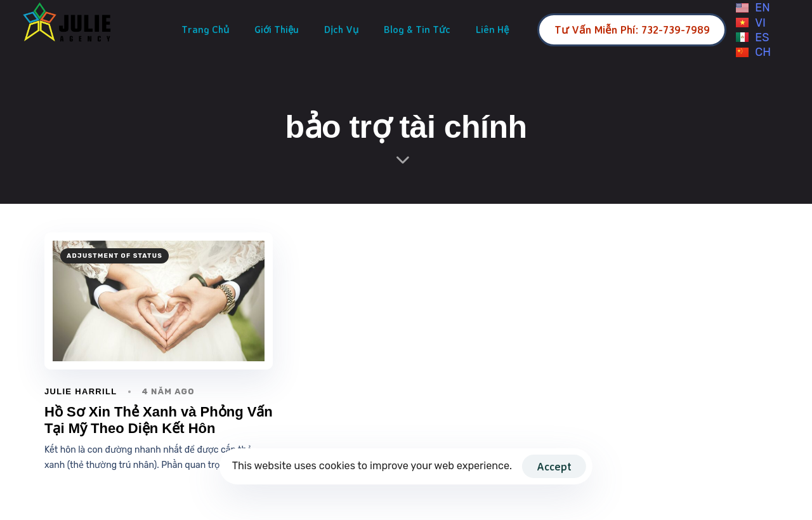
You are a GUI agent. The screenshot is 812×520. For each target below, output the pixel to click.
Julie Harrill (81, 391)
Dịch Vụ (341, 30)
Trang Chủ (205, 30)
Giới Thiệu (277, 30)
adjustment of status (115, 256)
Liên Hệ (492, 30)
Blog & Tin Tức (417, 30)
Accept (554, 466)
